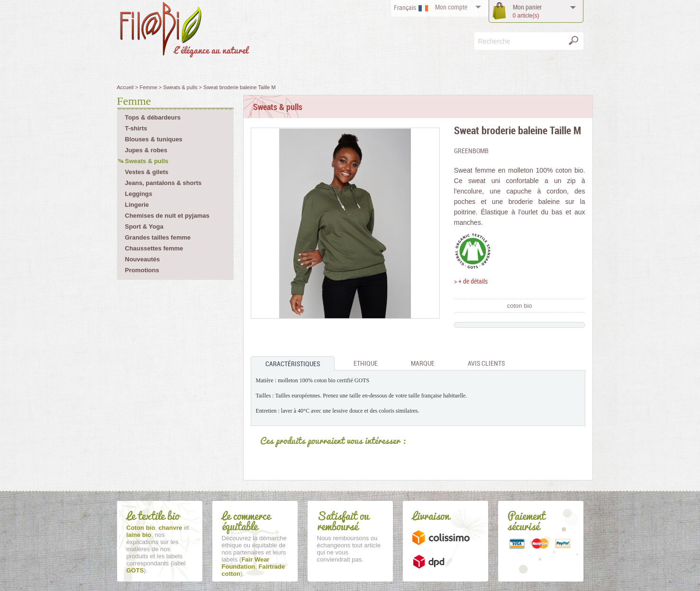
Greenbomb (471, 151)
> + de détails (471, 281)
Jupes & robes (146, 150)
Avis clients (486, 363)
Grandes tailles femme (158, 237)
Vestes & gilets (147, 172)
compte (451, 7)
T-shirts (136, 128)
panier (527, 11)
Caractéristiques (293, 364)
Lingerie (137, 205)
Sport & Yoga (144, 226)
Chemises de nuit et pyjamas (167, 216)
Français (405, 7)
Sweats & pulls (147, 161)
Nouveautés (143, 259)
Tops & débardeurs (153, 117)
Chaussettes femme (154, 248)
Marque (423, 363)
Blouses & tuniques (154, 139)
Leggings (139, 194)
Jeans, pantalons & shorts (164, 183)
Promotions (142, 270)
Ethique (366, 363)
